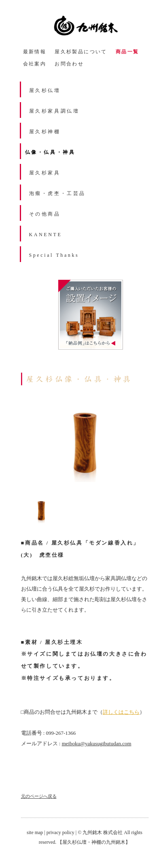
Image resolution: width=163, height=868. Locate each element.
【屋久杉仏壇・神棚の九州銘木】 (94, 842)
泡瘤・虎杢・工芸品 (57, 193)
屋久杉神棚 (45, 132)
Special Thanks (54, 255)
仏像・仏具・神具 (50, 152)
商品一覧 (127, 52)
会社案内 (35, 64)
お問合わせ (69, 64)
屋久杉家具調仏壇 (54, 111)
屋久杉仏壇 (45, 90)
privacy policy (60, 832)
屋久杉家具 (45, 173)
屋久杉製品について (81, 52)
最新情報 (35, 52)
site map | (37, 832)
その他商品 (45, 214)
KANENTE (46, 235)
